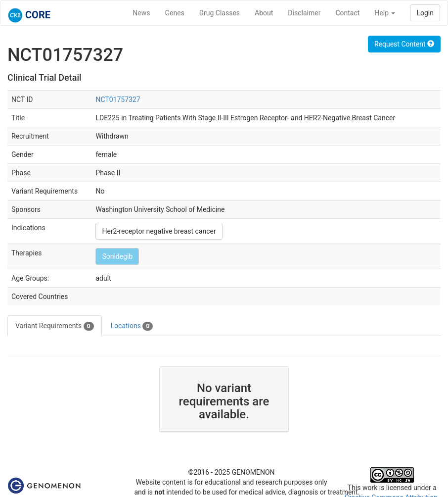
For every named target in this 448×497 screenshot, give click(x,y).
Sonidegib (117, 256)
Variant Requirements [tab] (55, 326)
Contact (347, 13)
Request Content (404, 44)
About (264, 13)
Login (425, 13)
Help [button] (385, 13)
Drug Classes (220, 13)
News (141, 13)
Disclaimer (304, 13)
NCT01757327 (118, 99)
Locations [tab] (132, 326)
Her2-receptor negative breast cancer (159, 231)
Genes (175, 13)
